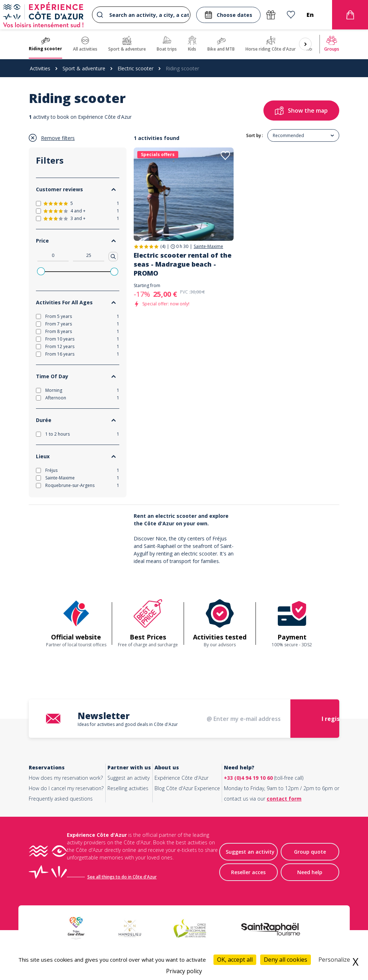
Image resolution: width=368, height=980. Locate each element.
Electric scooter (135, 68)
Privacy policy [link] (184, 971)
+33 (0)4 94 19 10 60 (248, 778)
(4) (163, 246)
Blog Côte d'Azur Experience (187, 788)
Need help (310, 872)
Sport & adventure (84, 68)
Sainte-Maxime (208, 247)
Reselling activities (128, 788)
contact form (284, 799)
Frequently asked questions (61, 799)
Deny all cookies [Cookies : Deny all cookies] (286, 960)
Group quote (310, 852)
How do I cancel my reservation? (66, 788)
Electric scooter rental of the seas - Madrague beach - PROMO (183, 264)
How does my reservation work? (66, 778)
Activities (40, 68)
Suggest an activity (128, 778)
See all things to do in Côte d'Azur (122, 877)
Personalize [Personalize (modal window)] (334, 960)
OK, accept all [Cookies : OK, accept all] (235, 960)
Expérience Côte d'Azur (181, 778)
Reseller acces (248, 872)
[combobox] (141, 15)
